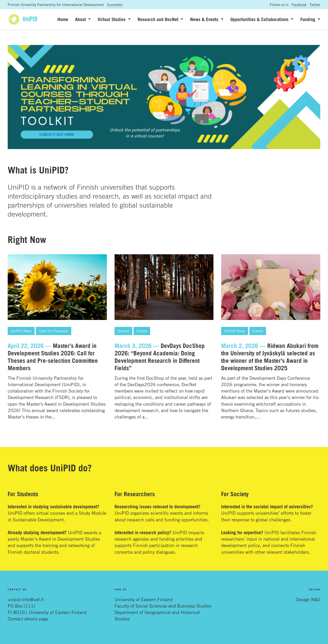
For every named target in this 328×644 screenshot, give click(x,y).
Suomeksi (115, 4)
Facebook (299, 4)
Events (142, 331)
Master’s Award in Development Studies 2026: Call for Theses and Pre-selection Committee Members (53, 357)
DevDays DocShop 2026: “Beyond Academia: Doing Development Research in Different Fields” (160, 357)
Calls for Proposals (54, 331)
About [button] (81, 19)
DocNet (123, 331)
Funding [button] (308, 19)
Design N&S (308, 599)
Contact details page (28, 619)
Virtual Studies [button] (112, 19)
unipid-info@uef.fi (26, 599)
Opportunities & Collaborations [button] (260, 19)
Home (63, 19)
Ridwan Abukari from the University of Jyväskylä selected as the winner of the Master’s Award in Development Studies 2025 (270, 357)
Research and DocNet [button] (159, 19)
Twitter (315, 4)
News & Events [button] (205, 19)
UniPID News (21, 331)
